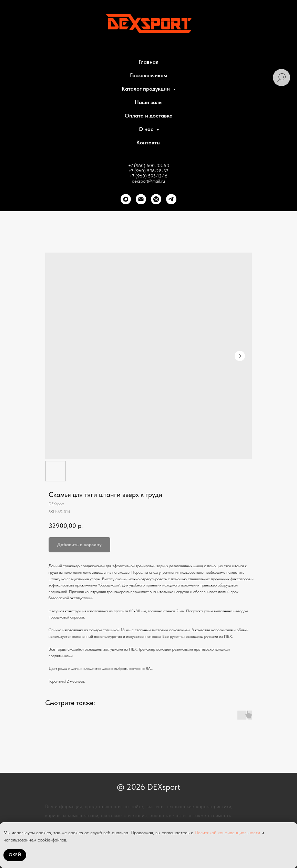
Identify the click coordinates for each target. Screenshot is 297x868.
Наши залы (149, 102)
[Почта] (141, 199)
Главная (148, 62)
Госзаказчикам (148, 75)
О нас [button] (147, 129)
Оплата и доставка (149, 116)
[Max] (126, 199)
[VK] (156, 199)
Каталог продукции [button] (146, 89)
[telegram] (171, 199)
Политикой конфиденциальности (227, 833)
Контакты (148, 142)
